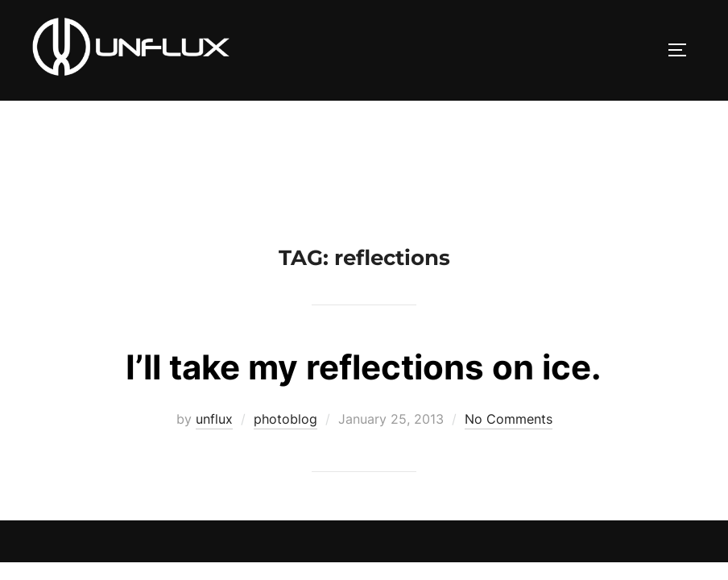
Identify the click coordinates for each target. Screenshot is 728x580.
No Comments (509, 318)
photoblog (285, 318)
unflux (214, 318)
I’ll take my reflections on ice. (364, 266)
